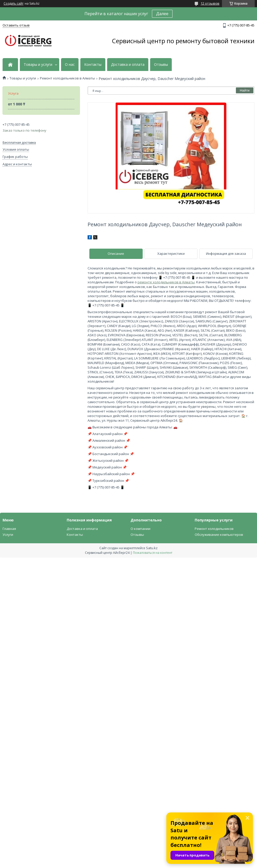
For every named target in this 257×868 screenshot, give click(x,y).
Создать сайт (14, 4)
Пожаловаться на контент (153, 553)
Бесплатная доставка (19, 143)
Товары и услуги (38, 65)
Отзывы (161, 65)
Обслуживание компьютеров (219, 535)
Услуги (8, 535)
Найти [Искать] (245, 90)
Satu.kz (152, 548)
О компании (140, 529)
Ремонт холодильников (214, 529)
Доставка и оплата (128, 65)
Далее (162, 14)
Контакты (93, 65)
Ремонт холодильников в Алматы (67, 78)
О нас (70, 65)
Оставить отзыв (16, 25)
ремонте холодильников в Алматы (166, 282)
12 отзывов (210, 3)
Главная (9, 529)
